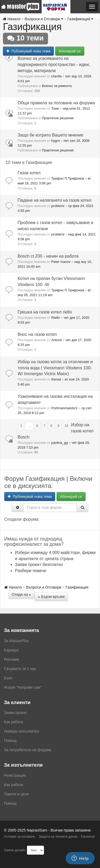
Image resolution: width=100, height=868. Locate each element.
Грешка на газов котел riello (45, 312)
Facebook (88, 837)
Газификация (81, 19)
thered (56, 379)
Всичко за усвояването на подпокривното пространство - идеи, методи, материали (54, 65)
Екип (8, 678)
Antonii (56, 340)
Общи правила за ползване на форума (56, 103)
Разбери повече (31, 571)
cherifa (56, 76)
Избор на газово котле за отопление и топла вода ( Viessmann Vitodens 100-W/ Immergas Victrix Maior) (55, 368)
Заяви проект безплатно (39, 565)
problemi (58, 206)
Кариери (11, 650)
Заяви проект (16, 713)
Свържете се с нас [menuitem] (20, 669)
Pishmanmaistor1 (64, 408)
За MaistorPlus (16, 641)
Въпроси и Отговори (44, 19)
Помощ (10, 741)
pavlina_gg (59, 443)
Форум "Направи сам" (23, 687)
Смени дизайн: (15, 850)
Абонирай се (70, 51)
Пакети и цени (16, 794)
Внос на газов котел (37, 334)
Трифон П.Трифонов (67, 178)
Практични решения (58, 118)
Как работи (13, 722)
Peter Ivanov (61, 262)
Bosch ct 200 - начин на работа (48, 256)
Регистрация (15, 775)
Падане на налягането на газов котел (55, 200)
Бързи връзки (51, 597)
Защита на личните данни (58, 837)
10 (66, 426)
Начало (12, 19)
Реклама (11, 659)
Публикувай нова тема (28, 51)
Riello (55, 318)
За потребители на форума (28, 750)
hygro (55, 141)
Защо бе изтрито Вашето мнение (50, 135)
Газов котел (29, 173)
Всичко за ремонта (57, 86)
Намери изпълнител (21, 731)
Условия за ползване (20, 837)
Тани (55, 108)
